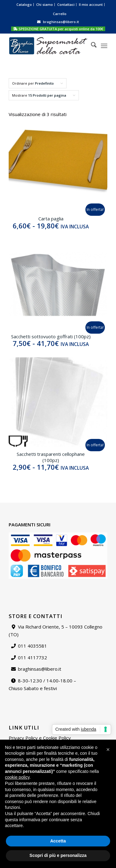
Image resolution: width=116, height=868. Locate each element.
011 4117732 (32, 657)
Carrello (60, 14)
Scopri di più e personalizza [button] (58, 855)
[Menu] (104, 46)
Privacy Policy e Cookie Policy (40, 738)
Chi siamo (45, 4)
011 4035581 (32, 646)
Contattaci (66, 4)
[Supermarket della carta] (48, 46)
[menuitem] (24, 5)
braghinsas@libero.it (61, 22)
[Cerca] (91, 46)
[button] (108, 749)
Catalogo (24, 4)
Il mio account (91, 4)
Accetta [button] (58, 841)
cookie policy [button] (17, 777)
